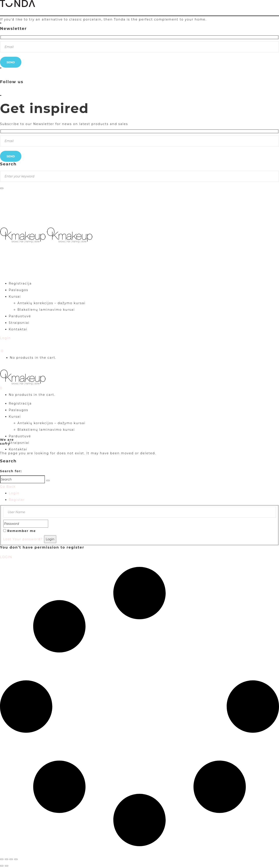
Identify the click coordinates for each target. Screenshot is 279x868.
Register (17, 500)
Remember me (21, 531)
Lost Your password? (23, 539)
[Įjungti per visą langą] (7, 859)
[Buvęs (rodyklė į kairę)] (2, 866)
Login (14, 493)
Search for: (11, 471)
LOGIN (6, 557)
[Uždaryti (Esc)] (16, 859)
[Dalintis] (11, 859)
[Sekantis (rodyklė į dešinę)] (7, 866)
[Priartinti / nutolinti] (2, 859)
